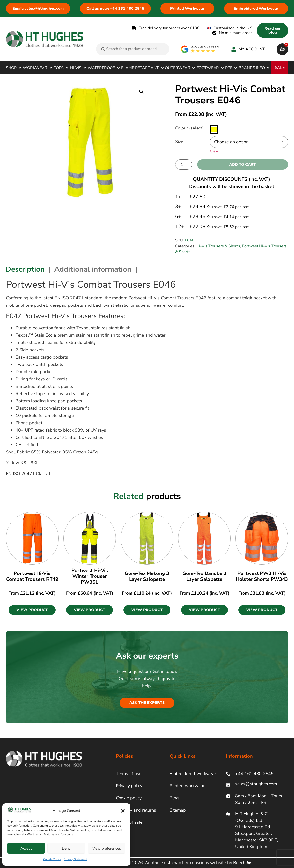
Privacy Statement (75, 859)
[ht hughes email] (257, 785)
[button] (123, 811)
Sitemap (178, 810)
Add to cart (242, 165)
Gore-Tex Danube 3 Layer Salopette (204, 576)
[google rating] (200, 49)
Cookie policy (129, 798)
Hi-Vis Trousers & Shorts (218, 246)
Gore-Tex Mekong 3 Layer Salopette (147, 576)
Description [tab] (25, 269)
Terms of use (129, 774)
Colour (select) (190, 128)
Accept (26, 848)
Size (179, 142)
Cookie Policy (52, 859)
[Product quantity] (184, 165)
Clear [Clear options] (214, 151)
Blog (174, 798)
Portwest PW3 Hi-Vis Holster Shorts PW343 (262, 576)
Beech (242, 863)
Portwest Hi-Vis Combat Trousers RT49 (32, 576)
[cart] (282, 49)
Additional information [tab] (93, 269)
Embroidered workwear (193, 774)
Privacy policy (129, 786)
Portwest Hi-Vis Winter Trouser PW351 (90, 576)
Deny (66, 848)
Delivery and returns (136, 810)
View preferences (107, 848)
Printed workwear (187, 786)
